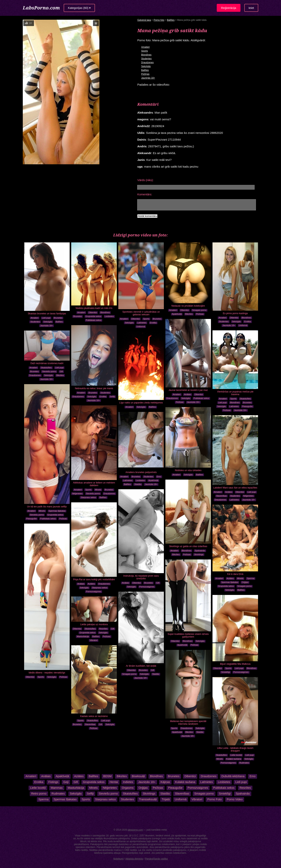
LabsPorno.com (41, 8)
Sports (144, 51)
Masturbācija (83, 636)
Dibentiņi (93, 312)
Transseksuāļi (148, 799)
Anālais (188, 394)
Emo (159, 477)
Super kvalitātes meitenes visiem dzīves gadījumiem (188, 635)
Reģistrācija (229, 8)
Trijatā (166, 799)
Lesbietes (109, 316)
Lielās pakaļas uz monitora (94, 624)
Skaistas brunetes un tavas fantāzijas (47, 314)
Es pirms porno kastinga (235, 313)
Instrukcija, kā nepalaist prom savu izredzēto (141, 577)
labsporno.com (135, 830)
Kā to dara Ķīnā (235, 574)
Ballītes (171, 20)
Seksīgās (146, 66)
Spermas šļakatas (57, 511)
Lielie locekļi (236, 755)
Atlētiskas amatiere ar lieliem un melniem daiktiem (94, 484)
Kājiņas (165, 782)
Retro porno (39, 793)
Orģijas (245, 582)
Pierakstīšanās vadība (156, 859)
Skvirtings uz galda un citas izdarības (188, 546)
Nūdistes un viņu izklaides (188, 470)
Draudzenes (147, 62)
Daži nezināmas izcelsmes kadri (47, 363)
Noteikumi (118, 859)
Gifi (61, 371)
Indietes (128, 782)
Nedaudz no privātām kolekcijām (188, 306)
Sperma (251, 578)
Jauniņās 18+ (148, 78)
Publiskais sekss (94, 320)
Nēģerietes (77, 493)
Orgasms (128, 788)
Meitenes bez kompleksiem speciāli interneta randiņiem (188, 723)
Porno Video (234, 799)
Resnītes (103, 629)
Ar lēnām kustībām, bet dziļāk (141, 666)
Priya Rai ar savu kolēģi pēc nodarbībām (94, 580)
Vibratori (94, 640)
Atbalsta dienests (134, 859)
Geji (66, 782)
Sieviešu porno (49, 371)
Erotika (153, 323)
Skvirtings (199, 554)
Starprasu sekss (88, 497)
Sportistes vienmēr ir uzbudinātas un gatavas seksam (141, 313)
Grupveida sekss (93, 316)
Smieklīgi (226, 672)
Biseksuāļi (138, 776)
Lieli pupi (46, 318)
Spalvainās (200, 551)
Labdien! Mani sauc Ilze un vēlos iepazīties (235, 488)
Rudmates (244, 763)
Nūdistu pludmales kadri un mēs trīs (94, 308)
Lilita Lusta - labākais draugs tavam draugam (235, 749)
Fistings (53, 782)
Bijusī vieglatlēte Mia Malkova (235, 664)
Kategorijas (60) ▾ (79, 8)
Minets (42, 511)
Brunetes (58, 318)
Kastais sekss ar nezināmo (94, 716)
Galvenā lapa (144, 20)
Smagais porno (199, 310)
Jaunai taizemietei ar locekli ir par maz (188, 390)
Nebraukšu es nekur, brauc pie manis (94, 388)
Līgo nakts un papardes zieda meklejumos (141, 403)
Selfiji (112, 396)
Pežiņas (145, 74)
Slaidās (138, 484)
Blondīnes (146, 55)
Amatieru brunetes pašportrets (141, 472)
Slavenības (221, 496)
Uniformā (141, 326)
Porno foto (159, 20)
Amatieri (145, 47)
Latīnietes (142, 323)
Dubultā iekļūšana (233, 776)
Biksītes (189, 314)
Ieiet (251, 8)
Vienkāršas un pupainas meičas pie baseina (235, 393)
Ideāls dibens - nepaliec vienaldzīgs (47, 673)
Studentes (146, 59)
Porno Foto (214, 799)
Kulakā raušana (234, 759)
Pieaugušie (247, 406)
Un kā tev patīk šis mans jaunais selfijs (47, 507)
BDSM (107, 776)
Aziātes (229, 492)
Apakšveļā (177, 314)
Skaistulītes (245, 399)
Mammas (57, 788)
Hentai (114, 782)
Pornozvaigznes (147, 587)
